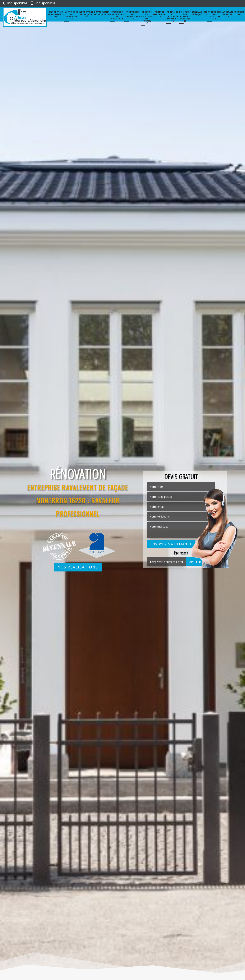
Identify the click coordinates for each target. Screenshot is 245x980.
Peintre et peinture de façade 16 (147, 18)
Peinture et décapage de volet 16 (173, 16)
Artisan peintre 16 (228, 14)
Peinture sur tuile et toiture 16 (185, 16)
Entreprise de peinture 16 (215, 15)
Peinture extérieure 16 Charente (117, 15)
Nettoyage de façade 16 (86, 14)
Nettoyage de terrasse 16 (72, 15)
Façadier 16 (239, 13)
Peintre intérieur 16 (160, 14)
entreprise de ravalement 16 (132, 15)
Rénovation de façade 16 (199, 13)
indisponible (15, 3)
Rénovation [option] (78, 474)
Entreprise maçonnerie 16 (56, 14)
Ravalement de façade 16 (102, 13)
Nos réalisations (78, 567)
